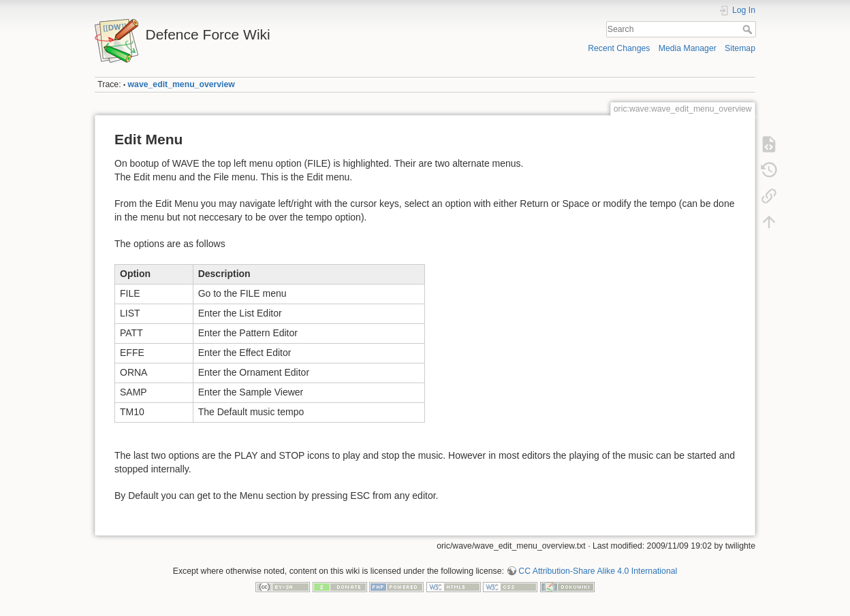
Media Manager (688, 48)
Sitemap (740, 48)
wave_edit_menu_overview (182, 84)
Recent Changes (619, 48)
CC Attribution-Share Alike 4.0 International (598, 571)
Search (749, 29)
